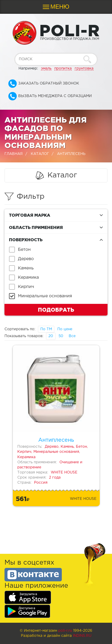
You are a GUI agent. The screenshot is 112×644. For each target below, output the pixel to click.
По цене (65, 329)
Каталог (40, 154)
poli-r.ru (65, 631)
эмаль (46, 68)
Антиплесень (56, 440)
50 (61, 336)
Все (72, 336)
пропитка (63, 68)
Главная (14, 154)
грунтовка (84, 68)
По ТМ (46, 329)
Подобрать (56, 310)
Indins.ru (82, 636)
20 (51, 336)
